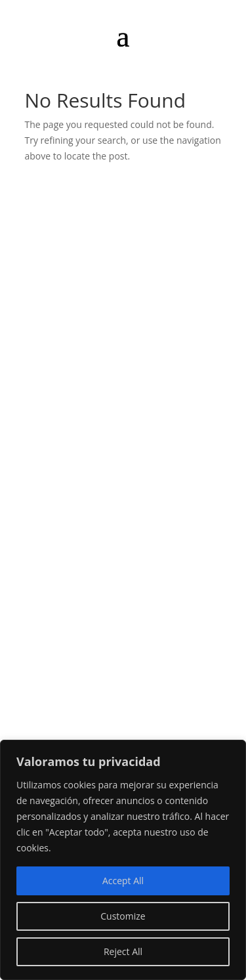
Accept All (123, 881)
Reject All (123, 951)
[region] (123, 860)
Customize (123, 916)
